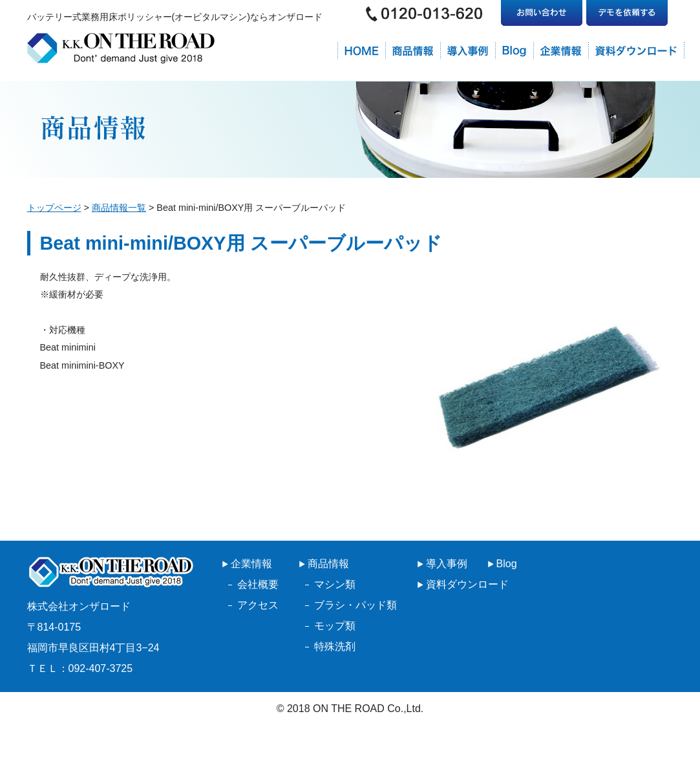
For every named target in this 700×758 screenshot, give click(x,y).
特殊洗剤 (335, 646)
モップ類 (335, 626)
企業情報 (251, 564)
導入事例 (447, 564)
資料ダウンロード (467, 584)
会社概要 (258, 584)
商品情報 (328, 564)
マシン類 (335, 584)
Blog (507, 564)
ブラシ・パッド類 (355, 605)
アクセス (258, 605)
